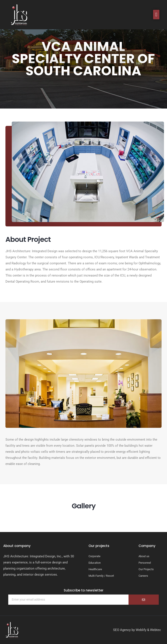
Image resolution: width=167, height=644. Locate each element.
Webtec (155, 630)
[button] (156, 15)
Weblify (141, 630)
